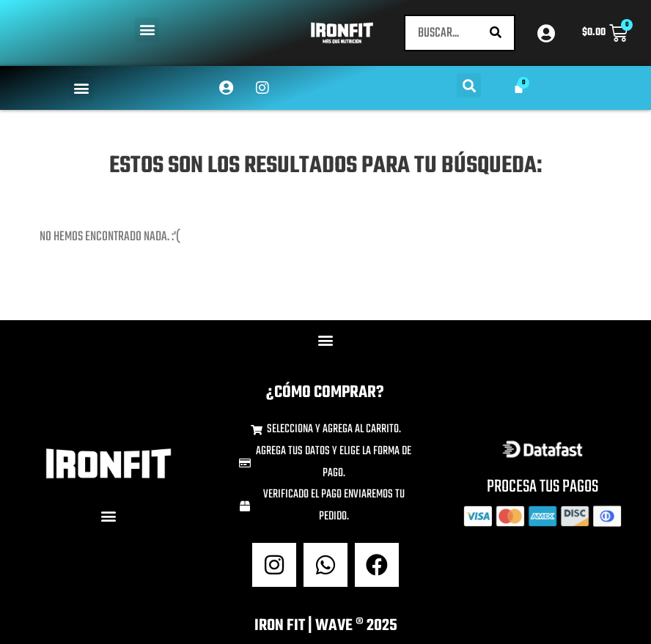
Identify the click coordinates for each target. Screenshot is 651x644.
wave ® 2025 (356, 626)
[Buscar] (496, 33)
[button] (147, 30)
